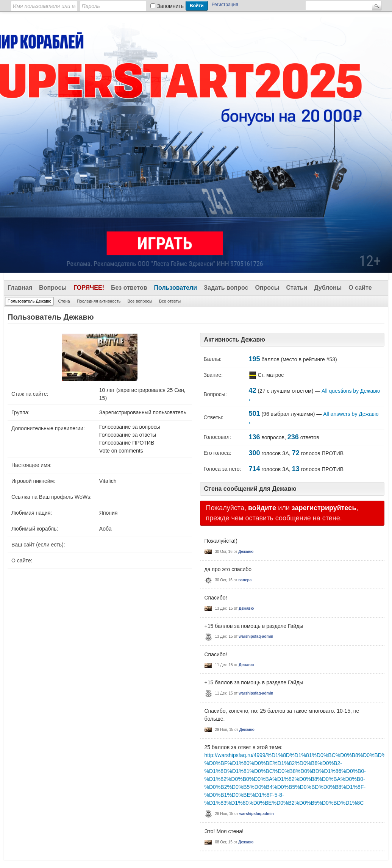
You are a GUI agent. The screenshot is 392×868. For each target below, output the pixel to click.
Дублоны (328, 288)
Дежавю (246, 552)
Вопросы (53, 288)
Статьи (297, 288)
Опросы (267, 288)
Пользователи (176, 288)
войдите (262, 508)
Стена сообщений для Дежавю (250, 489)
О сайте (360, 288)
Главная (20, 288)
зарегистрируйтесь (324, 508)
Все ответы (170, 301)
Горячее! (89, 288)
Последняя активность (99, 301)
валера (245, 580)
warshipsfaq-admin (256, 636)
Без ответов (129, 288)
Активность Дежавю (235, 340)
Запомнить (171, 6)
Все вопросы (140, 301)
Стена (64, 301)
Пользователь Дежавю (29, 301)
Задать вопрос (226, 288)
